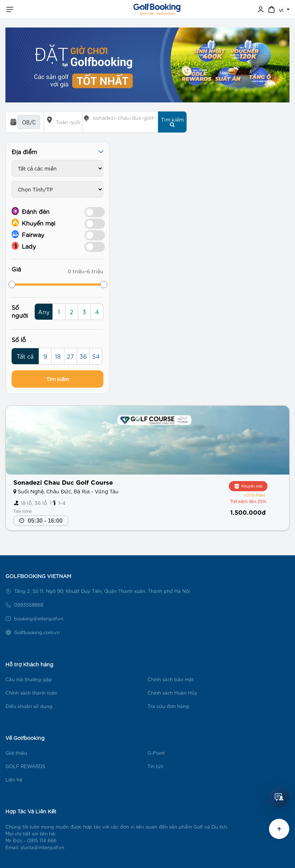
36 (83, 356)
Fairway (28, 234)
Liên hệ (14, 779)
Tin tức (155, 766)
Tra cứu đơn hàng (168, 706)
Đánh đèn (31, 211)
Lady (24, 246)
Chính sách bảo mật (171, 679)
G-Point (156, 753)
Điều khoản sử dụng (29, 706)
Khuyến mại (33, 223)
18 (58, 356)
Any (44, 311)
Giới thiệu (16, 753)
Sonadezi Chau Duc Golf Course (63, 482)
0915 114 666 (42, 840)
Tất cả (25, 356)
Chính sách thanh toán (31, 693)
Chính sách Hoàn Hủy (172, 693)
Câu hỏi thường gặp (29, 679)
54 (96, 356)
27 (70, 356)
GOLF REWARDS (25, 766)
